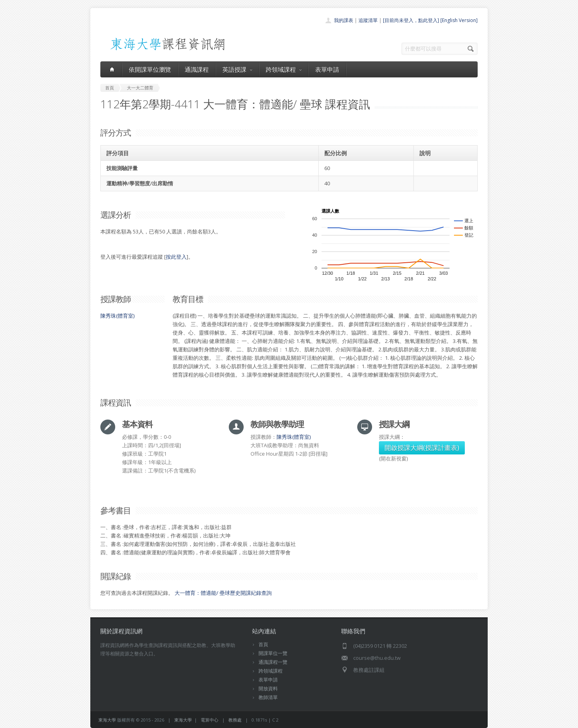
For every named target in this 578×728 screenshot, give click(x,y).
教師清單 (268, 697)
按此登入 (176, 257)
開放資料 (268, 688)
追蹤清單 (368, 20)
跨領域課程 (284, 69)
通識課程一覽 (273, 662)
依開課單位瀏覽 (150, 69)
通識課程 (197, 69)
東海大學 (107, 720)
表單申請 (327, 69)
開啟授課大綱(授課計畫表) (422, 448)
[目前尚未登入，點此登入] (411, 20)
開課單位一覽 (273, 653)
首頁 (263, 644)
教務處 (235, 720)
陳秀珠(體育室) (117, 316)
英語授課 (237, 69)
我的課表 (344, 20)
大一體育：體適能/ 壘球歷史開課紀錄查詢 (223, 593)
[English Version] (459, 20)
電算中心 (210, 720)
